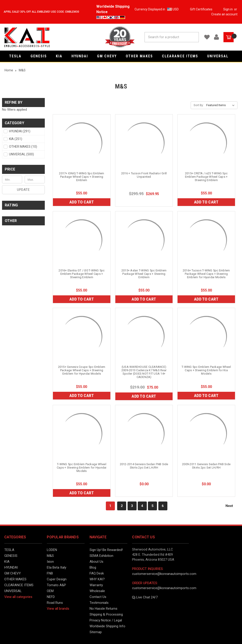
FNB (50, 573)
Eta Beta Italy (57, 567)
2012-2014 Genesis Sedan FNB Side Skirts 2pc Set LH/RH (144, 466)
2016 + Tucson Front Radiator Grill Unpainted (144, 175)
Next (231, 506)
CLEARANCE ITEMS (182, 56)
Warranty (96, 585)
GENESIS (41, 56)
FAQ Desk (97, 573)
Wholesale (97, 591)
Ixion (50, 562)
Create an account (224, 14)
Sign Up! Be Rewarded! (106, 550)
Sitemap (96, 632)
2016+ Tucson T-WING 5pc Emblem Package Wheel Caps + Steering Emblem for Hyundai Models (206, 274)
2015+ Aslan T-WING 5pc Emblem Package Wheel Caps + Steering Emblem (144, 274)
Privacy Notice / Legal (106, 620)
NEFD (51, 597)
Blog (93, 567)
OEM (50, 591)
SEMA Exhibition (101, 556)
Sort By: (199, 105)
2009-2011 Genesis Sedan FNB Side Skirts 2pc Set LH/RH (206, 466)
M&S (50, 556)
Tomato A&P (56, 585)
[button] (23, 123)
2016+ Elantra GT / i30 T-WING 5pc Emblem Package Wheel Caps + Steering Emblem (82, 274)
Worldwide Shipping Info (107, 626)
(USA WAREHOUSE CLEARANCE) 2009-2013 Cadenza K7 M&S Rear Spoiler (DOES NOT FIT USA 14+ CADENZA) (144, 372)
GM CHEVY (109, 56)
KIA (61, 56)
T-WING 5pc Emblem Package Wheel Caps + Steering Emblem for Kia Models (206, 370)
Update (23, 190)
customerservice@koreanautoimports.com (164, 574)
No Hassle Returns (103, 609)
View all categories (18, 597)
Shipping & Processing (106, 614)
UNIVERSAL (220, 56)
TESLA (18, 56)
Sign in (228, 9)
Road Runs (55, 603)
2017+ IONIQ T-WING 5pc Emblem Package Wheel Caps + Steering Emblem (82, 177)
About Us (96, 562)
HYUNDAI (82, 56)
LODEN (52, 550)
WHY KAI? (97, 579)
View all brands (58, 609)
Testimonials (99, 603)
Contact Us (98, 597)
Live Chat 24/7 (145, 597)
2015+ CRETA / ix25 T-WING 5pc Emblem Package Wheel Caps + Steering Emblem (206, 177)
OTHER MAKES (142, 56)
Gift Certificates (201, 9)
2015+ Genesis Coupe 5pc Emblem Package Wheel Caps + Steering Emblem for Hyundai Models (82, 370)
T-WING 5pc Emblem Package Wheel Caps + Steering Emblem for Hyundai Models (82, 468)
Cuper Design (57, 579)
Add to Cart (82, 202)
